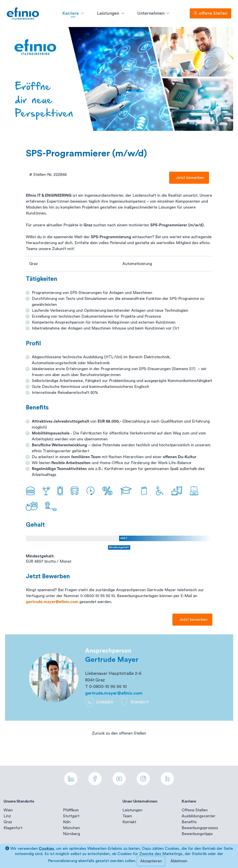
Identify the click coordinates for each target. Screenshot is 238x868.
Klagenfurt (13, 828)
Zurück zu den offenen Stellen (119, 733)
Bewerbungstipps (197, 834)
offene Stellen (210, 13)
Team (127, 816)
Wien (8, 810)
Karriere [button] (71, 13)
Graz (8, 822)
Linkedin (99, 702)
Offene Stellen (195, 810)
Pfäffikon (71, 810)
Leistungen (132, 810)
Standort (134, 702)
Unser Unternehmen (140, 801)
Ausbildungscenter (199, 816)
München (71, 828)
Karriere (189, 801)
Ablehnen (179, 861)
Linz (7, 816)
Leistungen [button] (109, 13)
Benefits (189, 822)
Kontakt (129, 822)
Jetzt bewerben (189, 178)
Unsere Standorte (19, 801)
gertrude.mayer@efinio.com (52, 602)
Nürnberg (72, 834)
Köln (67, 822)
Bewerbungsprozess (200, 828)
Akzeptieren (151, 861)
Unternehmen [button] (151, 13)
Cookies (46, 848)
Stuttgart (71, 816)
